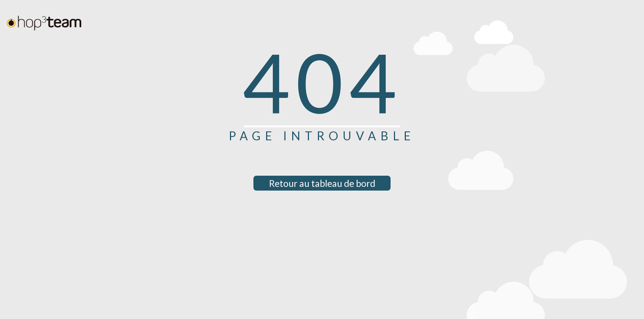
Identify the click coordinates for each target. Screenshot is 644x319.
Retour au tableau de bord (322, 183)
